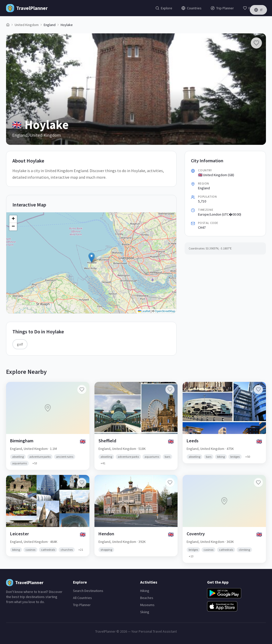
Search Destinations (88, 591)
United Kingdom (27, 25)
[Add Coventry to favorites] (258, 482)
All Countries (82, 598)
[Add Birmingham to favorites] (82, 389)
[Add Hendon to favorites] (170, 482)
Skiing (145, 612)
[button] (92, 258)
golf (20, 344)
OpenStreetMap (165, 311)
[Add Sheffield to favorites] (170, 389)
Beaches (147, 598)
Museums (147, 605)
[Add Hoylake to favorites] (256, 43)
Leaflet (144, 311)
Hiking (145, 591)
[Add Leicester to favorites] (82, 482)
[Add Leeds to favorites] (258, 389)
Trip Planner (82, 605)
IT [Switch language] (258, 10)
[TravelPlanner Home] (27, 8)
